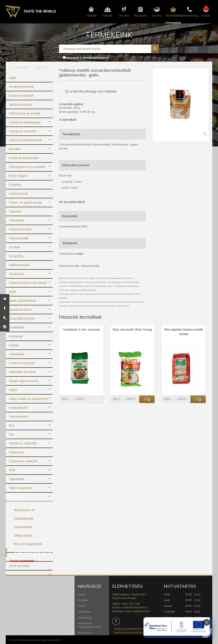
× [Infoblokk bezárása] (207, 622)
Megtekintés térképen (124, 598)
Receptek (83, 600)
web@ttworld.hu (141, 611)
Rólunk (82, 595)
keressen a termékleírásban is (87, 58)
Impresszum (85, 633)
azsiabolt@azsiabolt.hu (134, 607)
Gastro (82, 606)
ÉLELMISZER (18, 68)
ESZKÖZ (41, 68)
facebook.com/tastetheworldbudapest (136, 629)
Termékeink (84, 612)
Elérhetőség (85, 618)
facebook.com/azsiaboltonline (131, 633)
